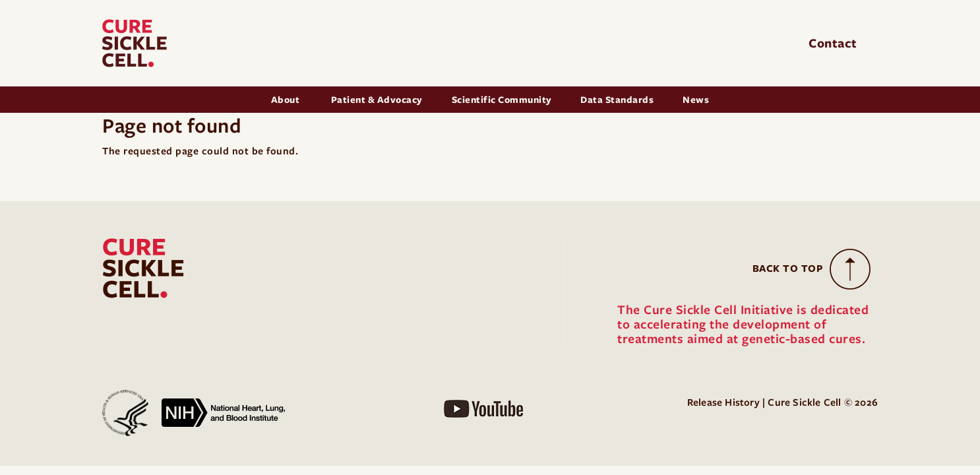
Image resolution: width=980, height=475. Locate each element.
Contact (835, 43)
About (287, 100)
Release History (723, 402)
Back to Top (788, 269)
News (696, 100)
